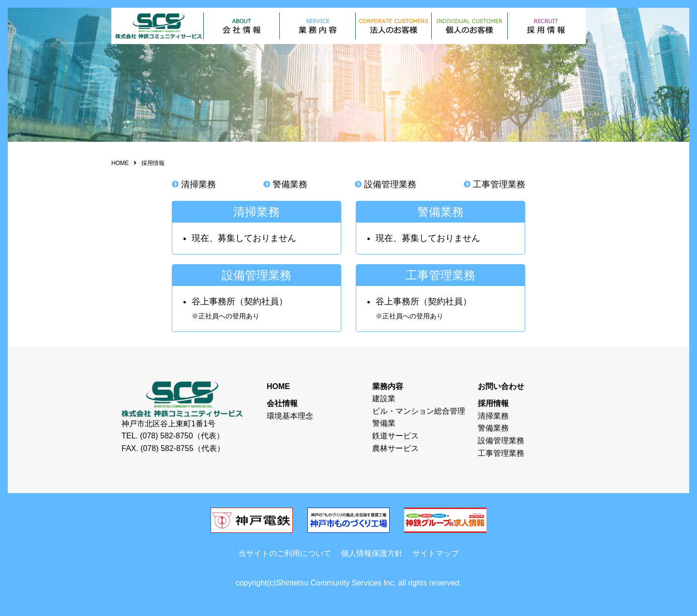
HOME (120, 163)
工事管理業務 (499, 184)
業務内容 (388, 386)
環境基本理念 (290, 416)
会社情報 (282, 403)
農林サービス (395, 448)
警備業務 (290, 184)
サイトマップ (436, 553)
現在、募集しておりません (244, 238)
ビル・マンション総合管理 (419, 411)
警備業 (384, 423)
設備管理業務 (390, 184)
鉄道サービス (395, 436)
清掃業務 (198, 184)
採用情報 (493, 403)
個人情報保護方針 (372, 553)
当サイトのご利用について (285, 553)
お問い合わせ (501, 386)
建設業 (384, 398)
